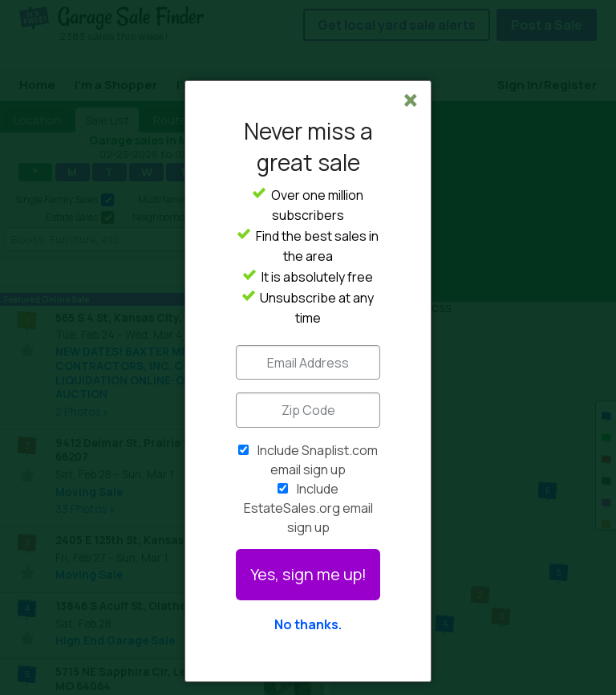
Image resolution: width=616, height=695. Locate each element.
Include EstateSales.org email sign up (308, 508)
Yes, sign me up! (308, 574)
